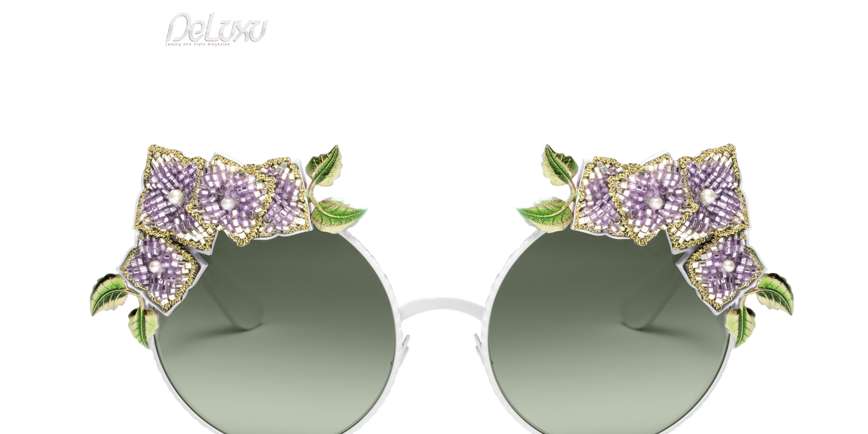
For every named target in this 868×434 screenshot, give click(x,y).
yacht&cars (533, 69)
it (666, 15)
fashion (485, 69)
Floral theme (245, 99)
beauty (432, 69)
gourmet (699, 69)
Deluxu (158, 99)
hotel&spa (588, 69)
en (705, 15)
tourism (647, 69)
